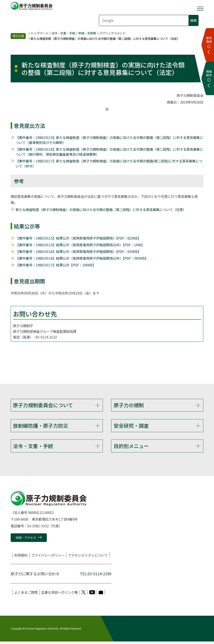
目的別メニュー (131, 448)
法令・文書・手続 (63, 33)
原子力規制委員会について (43, 405)
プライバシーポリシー (48, 558)
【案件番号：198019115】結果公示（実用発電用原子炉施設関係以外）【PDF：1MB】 (80, 245)
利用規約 (21, 558)
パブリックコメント (112, 33)
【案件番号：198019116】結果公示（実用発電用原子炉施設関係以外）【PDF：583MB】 (82, 258)
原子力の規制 (129, 405)
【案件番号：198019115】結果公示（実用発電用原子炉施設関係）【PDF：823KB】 (78, 238)
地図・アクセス (26, 540)
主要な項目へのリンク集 (60, 595)
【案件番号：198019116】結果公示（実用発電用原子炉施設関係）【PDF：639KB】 (78, 251)
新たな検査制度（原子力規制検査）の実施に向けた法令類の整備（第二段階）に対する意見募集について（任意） (101, 210)
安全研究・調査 (131, 426)
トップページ (39, 33)
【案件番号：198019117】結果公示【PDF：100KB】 (56, 265)
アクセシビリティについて (88, 558)
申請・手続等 (87, 33)
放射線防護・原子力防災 (41, 426)
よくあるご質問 (26, 595)
